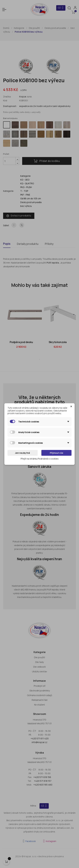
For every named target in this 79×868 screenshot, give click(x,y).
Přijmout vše (57, 453)
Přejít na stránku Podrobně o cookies (40, 459)
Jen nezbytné (22, 453)
